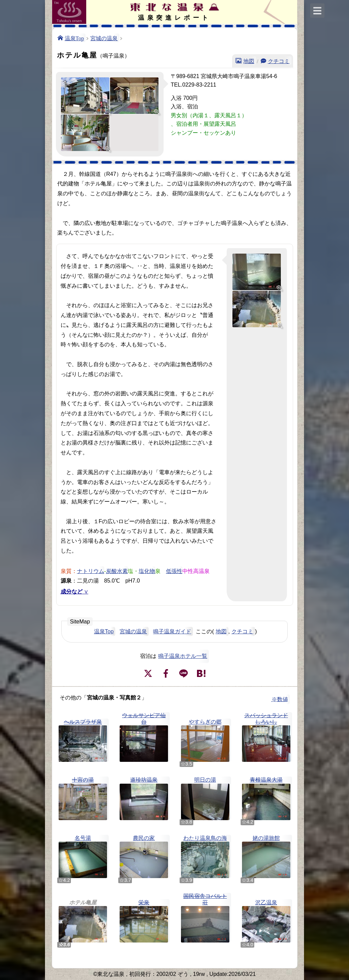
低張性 (174, 571)
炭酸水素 (117, 571)
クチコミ (279, 61)
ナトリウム (91, 571)
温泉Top (74, 38)
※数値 (280, 699)
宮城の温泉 (104, 38)
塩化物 (147, 571)
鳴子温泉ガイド (172, 631)
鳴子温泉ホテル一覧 (183, 656)
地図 (249, 61)
